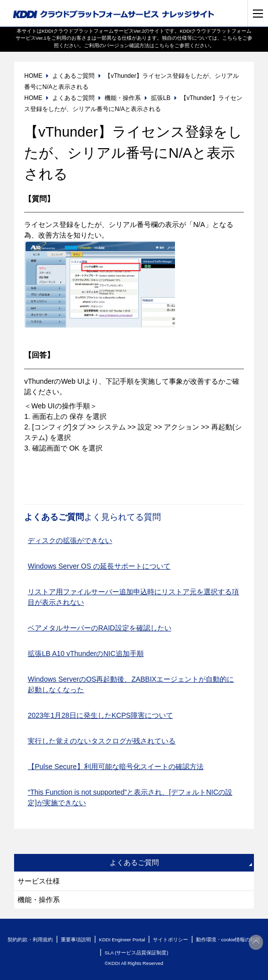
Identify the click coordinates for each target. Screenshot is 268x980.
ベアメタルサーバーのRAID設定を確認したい (99, 628)
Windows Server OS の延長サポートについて (99, 566)
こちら (230, 38)
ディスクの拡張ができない (70, 540)
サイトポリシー (170, 940)
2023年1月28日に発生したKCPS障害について (100, 715)
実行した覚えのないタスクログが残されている (102, 741)
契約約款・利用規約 (30, 940)
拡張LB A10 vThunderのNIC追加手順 (85, 654)
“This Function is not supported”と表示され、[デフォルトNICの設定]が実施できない (130, 797)
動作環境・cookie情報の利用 (228, 940)
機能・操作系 (39, 900)
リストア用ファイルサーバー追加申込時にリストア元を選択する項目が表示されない (133, 597)
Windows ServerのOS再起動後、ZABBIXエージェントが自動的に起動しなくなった (131, 684)
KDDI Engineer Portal (122, 940)
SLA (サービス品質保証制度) (137, 953)
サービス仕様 (39, 881)
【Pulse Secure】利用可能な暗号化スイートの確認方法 (115, 767)
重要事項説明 (76, 940)
